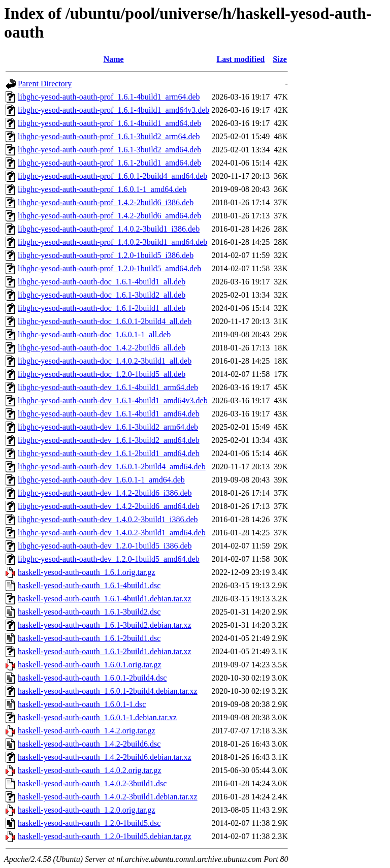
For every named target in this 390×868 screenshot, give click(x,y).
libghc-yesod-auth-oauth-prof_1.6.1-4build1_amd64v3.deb (113, 110)
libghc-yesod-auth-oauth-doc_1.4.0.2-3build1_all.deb (105, 361)
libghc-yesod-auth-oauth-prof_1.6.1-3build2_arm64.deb (109, 136)
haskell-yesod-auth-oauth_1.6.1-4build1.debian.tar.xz (105, 599)
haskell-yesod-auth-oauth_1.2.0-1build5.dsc (89, 823)
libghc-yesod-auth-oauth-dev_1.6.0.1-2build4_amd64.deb (112, 467)
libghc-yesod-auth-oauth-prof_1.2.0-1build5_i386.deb (106, 255)
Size (280, 59)
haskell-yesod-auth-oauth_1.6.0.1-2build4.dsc (92, 678)
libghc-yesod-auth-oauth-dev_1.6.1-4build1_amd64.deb (109, 414)
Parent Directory (45, 84)
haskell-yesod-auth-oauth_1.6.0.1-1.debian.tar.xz (97, 717)
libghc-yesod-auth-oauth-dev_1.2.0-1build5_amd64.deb (109, 559)
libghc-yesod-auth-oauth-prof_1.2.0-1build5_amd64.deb (109, 268)
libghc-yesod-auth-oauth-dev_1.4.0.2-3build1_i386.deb (108, 519)
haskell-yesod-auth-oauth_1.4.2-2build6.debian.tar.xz (105, 757)
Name (114, 59)
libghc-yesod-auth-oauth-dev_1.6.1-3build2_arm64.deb (108, 427)
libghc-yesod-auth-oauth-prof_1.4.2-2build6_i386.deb (106, 202)
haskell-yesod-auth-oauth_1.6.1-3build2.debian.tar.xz (105, 625)
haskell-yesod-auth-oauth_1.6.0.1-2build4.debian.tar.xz (108, 691)
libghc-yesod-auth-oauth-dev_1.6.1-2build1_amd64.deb (109, 453)
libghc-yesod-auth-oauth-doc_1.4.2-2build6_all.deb (102, 348)
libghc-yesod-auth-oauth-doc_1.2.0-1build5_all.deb (102, 374)
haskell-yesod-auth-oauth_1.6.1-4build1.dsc (89, 585)
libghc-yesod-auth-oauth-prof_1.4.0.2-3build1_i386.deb (109, 229)
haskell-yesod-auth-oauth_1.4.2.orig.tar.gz (87, 731)
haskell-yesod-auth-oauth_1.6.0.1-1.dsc (82, 704)
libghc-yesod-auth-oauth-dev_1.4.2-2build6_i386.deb (105, 493)
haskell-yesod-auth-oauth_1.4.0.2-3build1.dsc (92, 783)
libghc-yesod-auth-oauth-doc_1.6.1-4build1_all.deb (102, 282)
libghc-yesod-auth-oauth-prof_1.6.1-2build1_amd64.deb (109, 163)
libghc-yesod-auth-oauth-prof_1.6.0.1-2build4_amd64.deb (112, 176)
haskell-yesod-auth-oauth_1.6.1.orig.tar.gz (87, 572)
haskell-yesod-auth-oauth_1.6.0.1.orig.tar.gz (90, 665)
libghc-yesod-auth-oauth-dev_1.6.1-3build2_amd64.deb (109, 440)
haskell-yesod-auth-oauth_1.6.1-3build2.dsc (89, 612)
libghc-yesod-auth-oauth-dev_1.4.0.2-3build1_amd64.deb (112, 533)
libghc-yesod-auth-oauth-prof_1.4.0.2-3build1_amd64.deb (112, 242)
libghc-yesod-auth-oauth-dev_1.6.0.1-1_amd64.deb (101, 480)
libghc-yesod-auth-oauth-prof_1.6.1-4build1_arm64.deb (109, 97)
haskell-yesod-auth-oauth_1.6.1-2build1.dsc (89, 638)
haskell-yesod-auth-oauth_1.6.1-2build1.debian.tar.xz (105, 651)
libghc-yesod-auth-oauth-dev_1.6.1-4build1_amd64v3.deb (113, 400)
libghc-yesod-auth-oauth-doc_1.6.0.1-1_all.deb (94, 334)
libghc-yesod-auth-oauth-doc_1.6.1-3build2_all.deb (102, 295)
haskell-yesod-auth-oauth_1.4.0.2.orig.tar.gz (90, 770)
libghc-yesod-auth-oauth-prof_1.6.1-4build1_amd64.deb (109, 123)
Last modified (240, 59)
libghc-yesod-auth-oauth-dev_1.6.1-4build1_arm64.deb (108, 387)
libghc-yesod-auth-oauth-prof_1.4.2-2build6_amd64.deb (109, 216)
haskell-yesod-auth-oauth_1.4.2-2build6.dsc (89, 744)
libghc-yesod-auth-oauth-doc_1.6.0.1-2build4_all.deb (105, 321)
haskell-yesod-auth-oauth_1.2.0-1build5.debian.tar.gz (105, 836)
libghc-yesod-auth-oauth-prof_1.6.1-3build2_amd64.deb (109, 150)
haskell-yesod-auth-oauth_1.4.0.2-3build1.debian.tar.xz (108, 797)
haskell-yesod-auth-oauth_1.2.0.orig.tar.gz (87, 810)
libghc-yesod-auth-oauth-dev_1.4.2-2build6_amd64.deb (109, 506)
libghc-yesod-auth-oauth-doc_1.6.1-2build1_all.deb (102, 308)
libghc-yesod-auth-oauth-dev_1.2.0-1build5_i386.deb (105, 546)
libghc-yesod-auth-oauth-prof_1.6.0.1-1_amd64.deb (102, 189)
